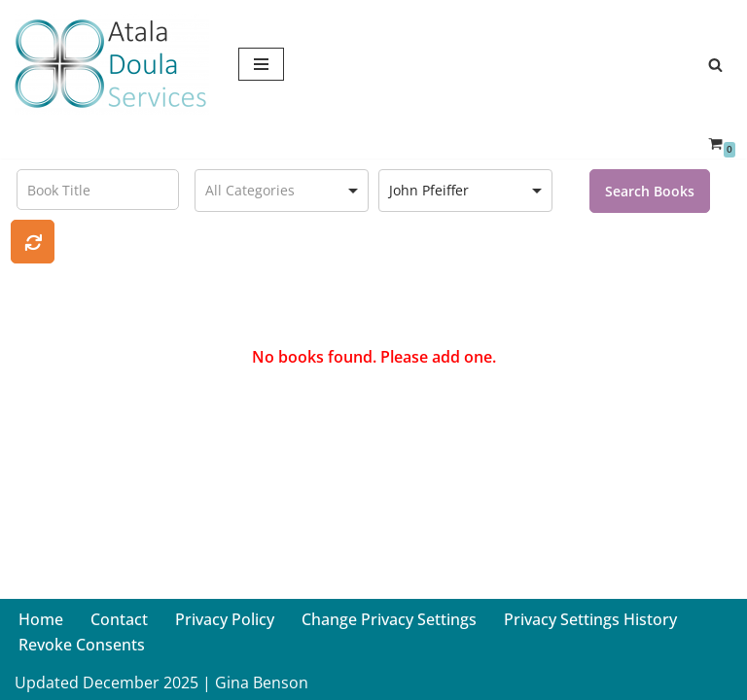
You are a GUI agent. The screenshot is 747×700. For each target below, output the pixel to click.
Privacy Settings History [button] (590, 619)
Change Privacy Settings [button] (389, 619)
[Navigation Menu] (261, 64)
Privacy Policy (225, 619)
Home (41, 619)
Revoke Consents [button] (82, 645)
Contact (119, 619)
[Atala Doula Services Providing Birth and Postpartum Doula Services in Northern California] (112, 64)
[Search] (715, 65)
